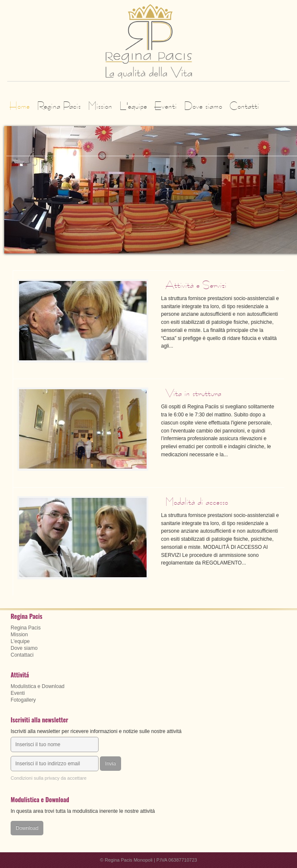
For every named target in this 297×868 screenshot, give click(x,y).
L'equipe (133, 106)
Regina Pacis (59, 106)
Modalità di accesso (197, 502)
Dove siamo (203, 106)
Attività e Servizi (196, 285)
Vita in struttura (193, 393)
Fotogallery (23, 700)
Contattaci (22, 655)
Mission (100, 106)
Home (20, 106)
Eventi (165, 106)
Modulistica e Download (38, 686)
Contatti (244, 106)
